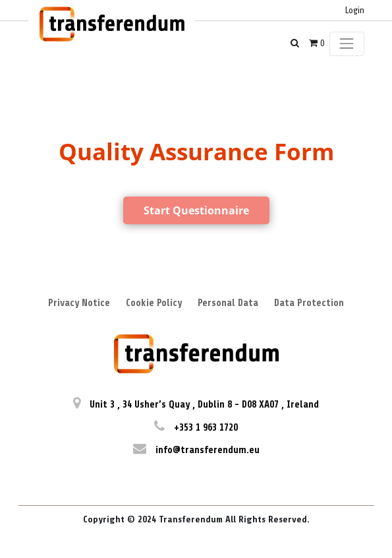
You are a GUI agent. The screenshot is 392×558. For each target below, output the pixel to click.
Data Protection (309, 303)
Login (355, 10)
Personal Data (228, 303)
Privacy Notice (79, 303)
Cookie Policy (154, 303)
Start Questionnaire (196, 210)
